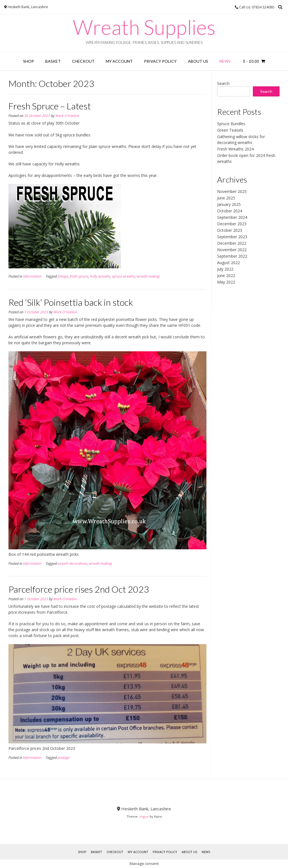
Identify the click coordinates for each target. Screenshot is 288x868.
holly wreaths (100, 276)
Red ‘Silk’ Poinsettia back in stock (71, 302)
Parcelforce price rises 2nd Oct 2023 (79, 589)
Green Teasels (230, 130)
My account (119, 61)
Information (32, 276)
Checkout (83, 61)
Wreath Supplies (144, 27)
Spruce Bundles (231, 124)
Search (223, 83)
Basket (53, 61)
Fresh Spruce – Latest (50, 106)
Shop (29, 61)
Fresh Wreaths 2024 (235, 149)
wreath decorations (72, 564)
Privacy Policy (160, 61)
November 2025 (232, 191)
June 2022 (226, 276)
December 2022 (232, 243)
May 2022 (226, 282)
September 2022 (232, 256)
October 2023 (230, 230)
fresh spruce (79, 276)
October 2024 (230, 211)
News (225, 61)
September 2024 (232, 217)
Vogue (144, 816)
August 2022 (229, 263)
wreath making (148, 276)
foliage (63, 276)
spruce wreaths (123, 276)
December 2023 (232, 224)
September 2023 (232, 237)
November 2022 (232, 250)
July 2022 (225, 269)
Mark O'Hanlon (67, 116)
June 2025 (226, 198)
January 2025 (229, 204)
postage (64, 758)
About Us (198, 61)
